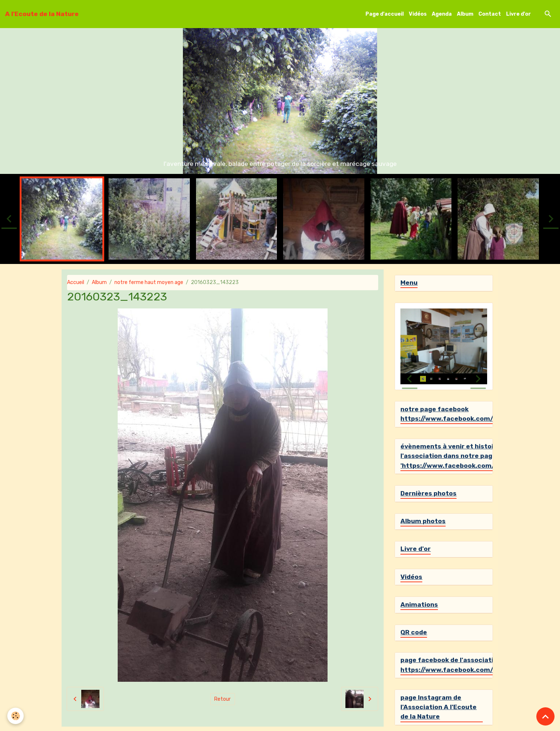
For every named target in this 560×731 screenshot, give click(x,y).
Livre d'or (518, 14)
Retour (222, 699)
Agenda (442, 14)
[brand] (42, 14)
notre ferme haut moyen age (149, 282)
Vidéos (418, 14)
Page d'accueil (385, 14)
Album (465, 14)
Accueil (76, 282)
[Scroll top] (545, 716)
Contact (490, 14)
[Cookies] (15, 716)
